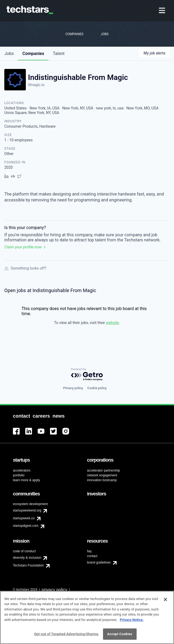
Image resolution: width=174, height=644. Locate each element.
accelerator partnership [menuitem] (104, 470)
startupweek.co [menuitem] (24, 518)
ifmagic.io (36, 85)
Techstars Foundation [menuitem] (28, 565)
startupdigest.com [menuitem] (26, 526)
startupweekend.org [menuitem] (27, 510)
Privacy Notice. (132, 620)
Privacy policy (73, 388)
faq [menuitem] (89, 551)
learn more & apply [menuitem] (26, 480)
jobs (9, 54)
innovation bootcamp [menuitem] (102, 480)
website (112, 323)
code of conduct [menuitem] (24, 551)
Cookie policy (97, 388)
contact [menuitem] (92, 556)
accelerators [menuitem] (22, 470)
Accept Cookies (120, 634)
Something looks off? (25, 268)
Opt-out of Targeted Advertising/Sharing (66, 634)
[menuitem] (163, 11)
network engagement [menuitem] (102, 475)
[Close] (165, 599)
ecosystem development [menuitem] (30, 504)
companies (33, 54)
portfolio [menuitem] (19, 475)
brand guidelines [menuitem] (99, 562)
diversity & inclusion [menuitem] (27, 558)
